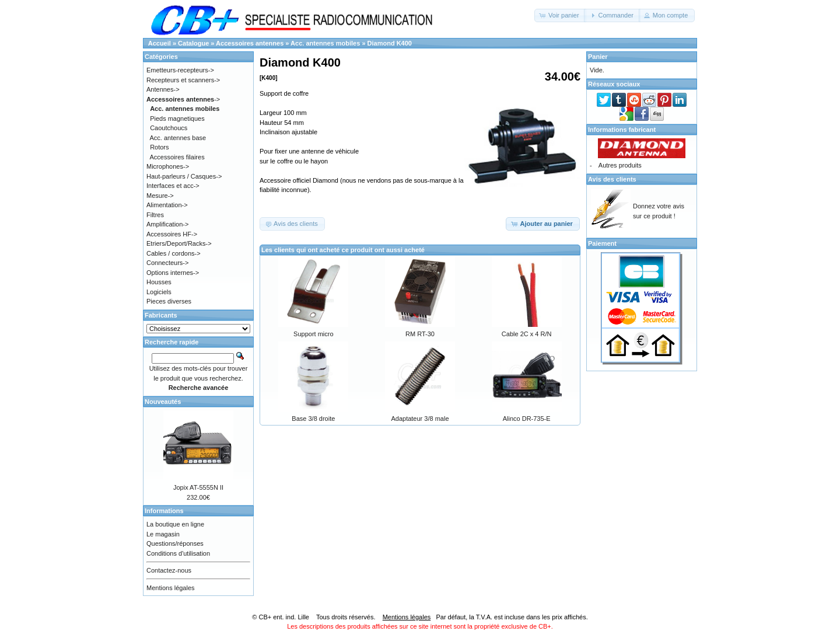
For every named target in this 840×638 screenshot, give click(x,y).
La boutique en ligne (175, 524)
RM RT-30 (420, 334)
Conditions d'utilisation (178, 553)
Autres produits (620, 165)
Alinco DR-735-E (527, 419)
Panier (598, 57)
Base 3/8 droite (313, 419)
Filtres (155, 215)
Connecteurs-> (167, 263)
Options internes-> (173, 273)
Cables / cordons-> (174, 253)
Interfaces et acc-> (173, 186)
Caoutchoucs (169, 128)
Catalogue (193, 43)
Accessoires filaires (177, 157)
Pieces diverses (169, 301)
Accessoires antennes (250, 43)
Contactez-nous (169, 570)
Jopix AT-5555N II (198, 487)
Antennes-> (163, 89)
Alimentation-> (167, 205)
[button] (560, 15)
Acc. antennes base (178, 138)
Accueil (160, 43)
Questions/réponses (175, 543)
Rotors (159, 147)
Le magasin (163, 534)
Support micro (313, 334)
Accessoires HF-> (172, 234)
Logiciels (159, 292)
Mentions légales (171, 588)
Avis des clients (612, 179)
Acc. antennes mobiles (325, 43)
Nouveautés (163, 402)
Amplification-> (167, 224)
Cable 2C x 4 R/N (527, 334)
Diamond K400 (390, 43)
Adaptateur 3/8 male (420, 419)
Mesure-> (160, 196)
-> (183, 99)
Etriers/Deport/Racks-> (179, 243)
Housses (159, 282)
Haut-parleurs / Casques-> (184, 176)
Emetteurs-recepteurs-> (180, 70)
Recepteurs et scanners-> (183, 80)
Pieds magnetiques (177, 118)
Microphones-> (168, 166)
